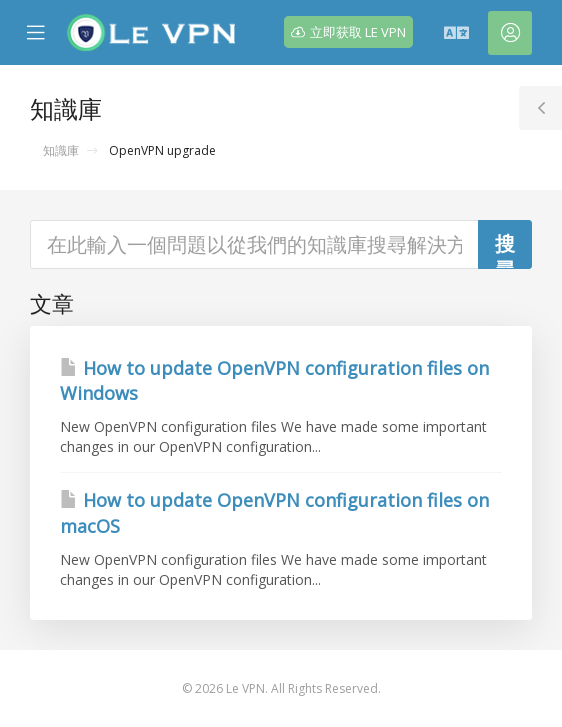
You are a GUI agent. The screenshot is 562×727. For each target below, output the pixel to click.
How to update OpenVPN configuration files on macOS (274, 513)
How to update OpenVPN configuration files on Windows (274, 381)
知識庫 (61, 150)
